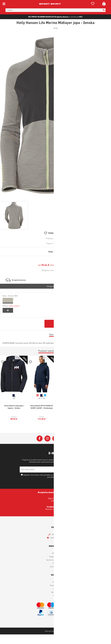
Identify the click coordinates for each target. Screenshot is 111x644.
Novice (55, 589)
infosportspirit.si (57, 538)
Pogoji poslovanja (55, 556)
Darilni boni (56, 592)
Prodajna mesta (55, 585)
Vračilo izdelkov (56, 567)
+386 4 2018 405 (57, 534)
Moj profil (56, 553)
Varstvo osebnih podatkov (72, 462)
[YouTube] (63, 438)
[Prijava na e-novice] (88, 469)
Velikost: (11, 306)
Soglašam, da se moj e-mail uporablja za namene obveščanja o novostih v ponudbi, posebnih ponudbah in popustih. (56, 476)
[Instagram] (47, 438)
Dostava (56, 563)
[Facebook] (40, 438)
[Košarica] (103, 4)
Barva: (10, 296)
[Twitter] (55, 438)
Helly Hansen (64, 270)
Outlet (56, 595)
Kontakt (55, 582)
